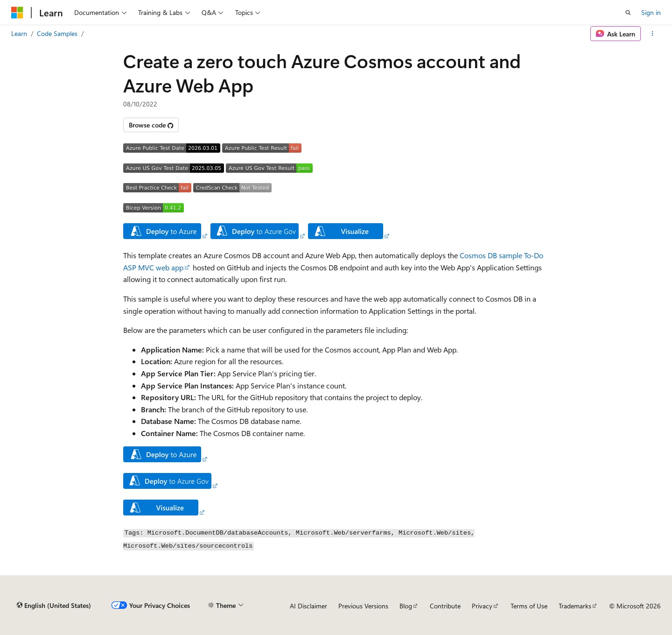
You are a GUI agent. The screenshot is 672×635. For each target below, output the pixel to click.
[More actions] (653, 34)
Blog (406, 606)
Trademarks (575, 606)
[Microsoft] (17, 13)
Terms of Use (529, 606)
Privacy (482, 606)
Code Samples (57, 33)
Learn (19, 33)
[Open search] (628, 13)
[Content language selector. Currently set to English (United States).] (54, 606)
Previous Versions (363, 606)
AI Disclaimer (308, 606)
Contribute (445, 606)
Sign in (651, 12)
